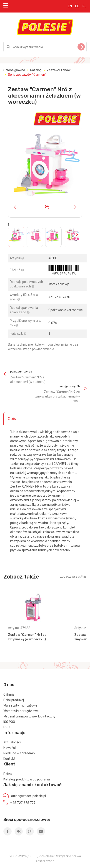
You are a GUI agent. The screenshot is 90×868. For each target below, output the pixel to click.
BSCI (7, 727)
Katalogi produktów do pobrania (27, 779)
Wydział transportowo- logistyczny (29, 716)
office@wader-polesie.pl (29, 796)
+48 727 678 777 (23, 803)
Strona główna (14, 70)
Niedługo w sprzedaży (19, 753)
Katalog (36, 70)
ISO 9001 (10, 722)
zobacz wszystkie (73, 577)
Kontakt (9, 759)
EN (70, 6)
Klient (9, 764)
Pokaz (8, 774)
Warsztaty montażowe (20, 706)
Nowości (10, 748)
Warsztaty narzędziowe (21, 711)
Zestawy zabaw (59, 70)
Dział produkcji (14, 700)
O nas (9, 685)
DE (77, 6)
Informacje (14, 733)
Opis (12, 419)
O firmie (9, 695)
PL (84, 6)
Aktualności (12, 742)
